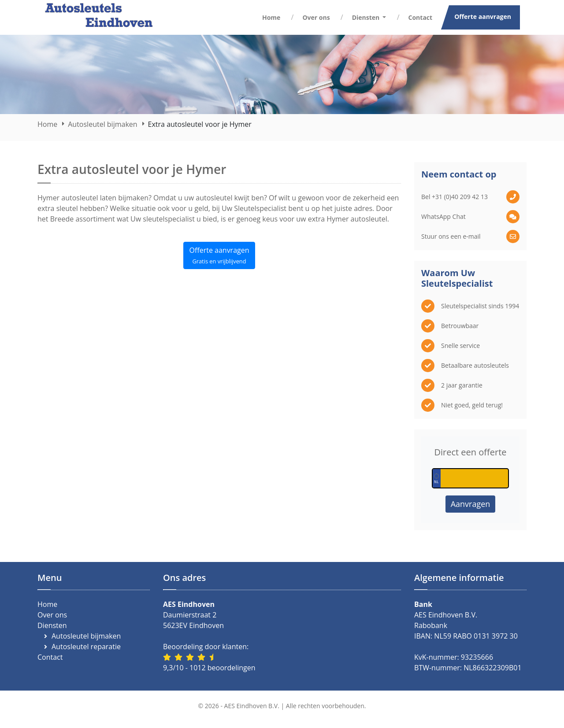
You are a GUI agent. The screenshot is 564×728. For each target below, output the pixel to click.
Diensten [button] (367, 17)
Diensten (52, 625)
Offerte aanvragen (483, 17)
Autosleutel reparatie (86, 647)
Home (271, 17)
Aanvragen (471, 504)
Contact (421, 17)
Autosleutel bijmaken (102, 124)
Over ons (316, 17)
